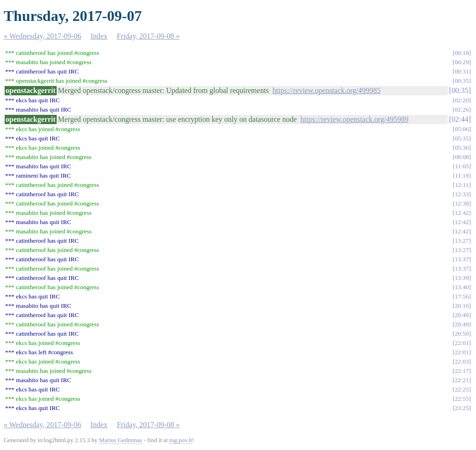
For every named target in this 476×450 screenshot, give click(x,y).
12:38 (462, 203)
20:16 (462, 306)
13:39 (462, 278)
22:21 (462, 380)
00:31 (462, 71)
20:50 (462, 334)
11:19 (462, 175)
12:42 (462, 213)
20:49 (462, 315)
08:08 (462, 157)
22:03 (462, 361)
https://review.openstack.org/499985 (326, 90)
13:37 (462, 259)
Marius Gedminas (121, 440)
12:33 (462, 194)
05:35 (462, 138)
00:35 (462, 81)
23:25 (462, 408)
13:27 (462, 241)
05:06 (462, 129)
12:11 (462, 185)
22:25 (462, 389)
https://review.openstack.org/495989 (354, 119)
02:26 (462, 109)
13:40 (462, 287)
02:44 (460, 119)
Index (99, 36)
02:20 (462, 100)
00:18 (462, 53)
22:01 (462, 343)
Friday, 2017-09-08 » (148, 36)
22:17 (462, 371)
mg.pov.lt (181, 440)
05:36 (462, 148)
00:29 (462, 62)
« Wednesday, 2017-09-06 (43, 36)
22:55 (462, 399)
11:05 (462, 166)
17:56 (462, 296)
